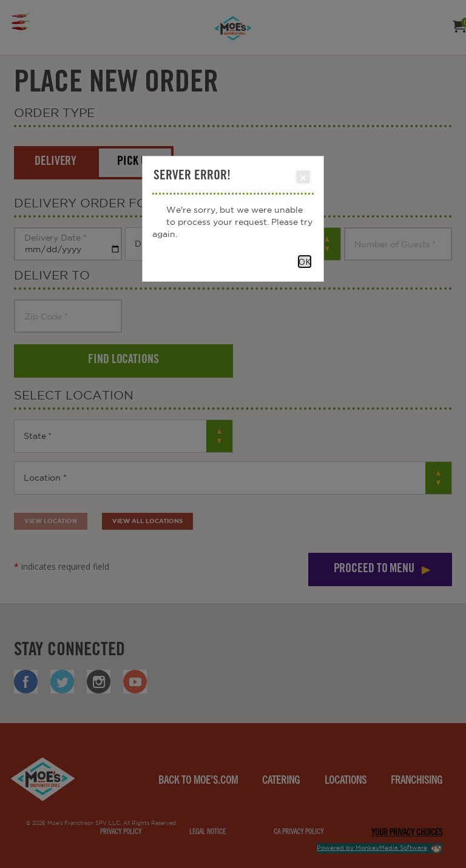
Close (302, 178)
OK (305, 262)
